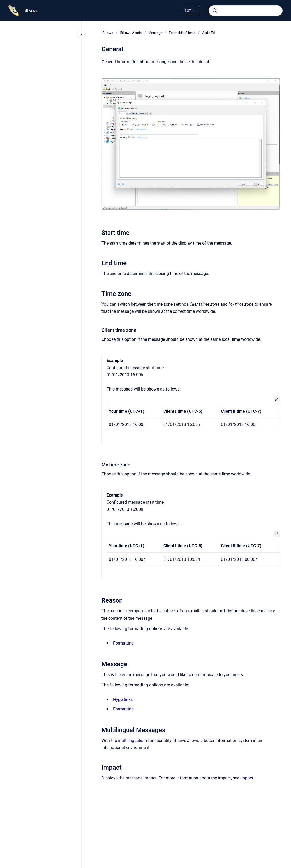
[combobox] (246, 11)
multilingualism (132, 740)
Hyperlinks (123, 699)
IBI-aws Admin (131, 33)
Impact (247, 778)
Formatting (123, 643)
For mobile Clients (182, 33)
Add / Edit (209, 33)
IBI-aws (30, 10)
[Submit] (215, 11)
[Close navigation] (81, 34)
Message (155, 33)
